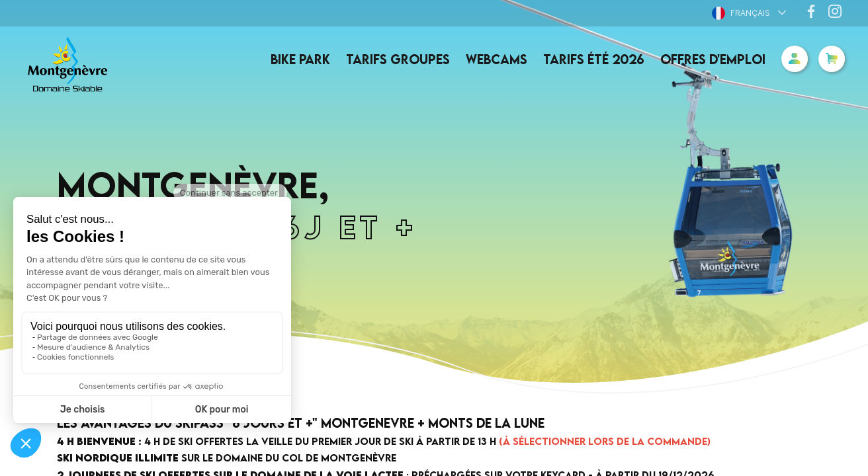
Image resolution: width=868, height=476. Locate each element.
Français (741, 13)
